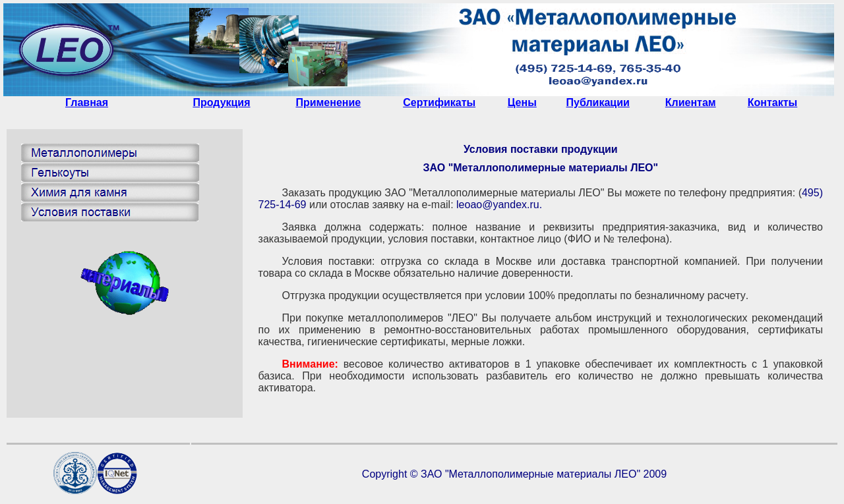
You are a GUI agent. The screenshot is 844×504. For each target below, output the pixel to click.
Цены (522, 102)
